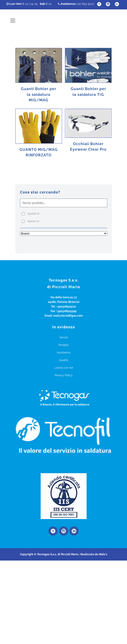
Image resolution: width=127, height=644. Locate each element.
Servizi (64, 337)
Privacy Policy (64, 375)
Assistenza (64, 353)
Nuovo (33, 221)
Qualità (64, 360)
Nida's (103, 554)
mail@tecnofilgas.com (68, 316)
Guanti (33, 214)
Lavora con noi (64, 368)
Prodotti (63, 345)
